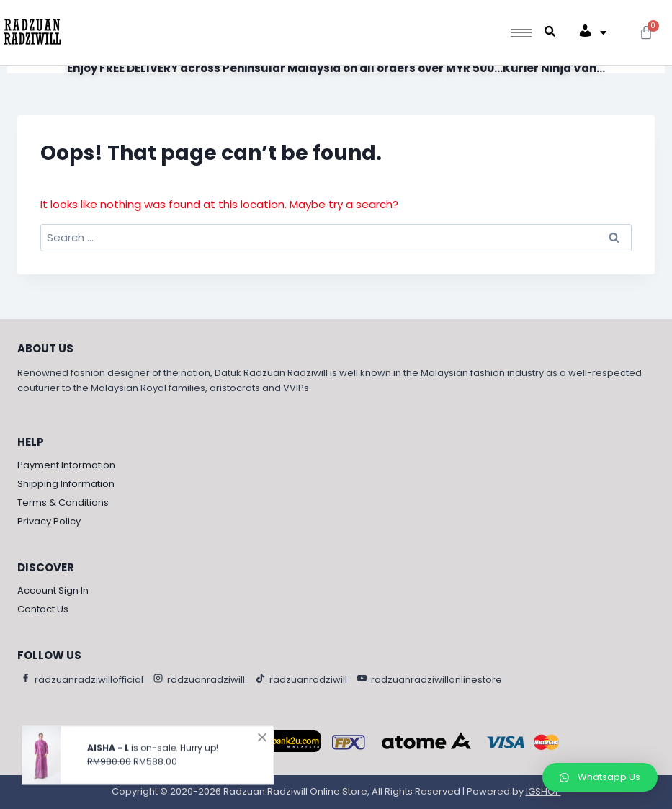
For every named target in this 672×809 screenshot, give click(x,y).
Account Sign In (53, 590)
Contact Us (43, 609)
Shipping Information (66, 484)
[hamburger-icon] (521, 33)
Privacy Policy (49, 521)
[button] (600, 777)
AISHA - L (108, 755)
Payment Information (66, 465)
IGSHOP (543, 791)
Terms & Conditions (63, 502)
